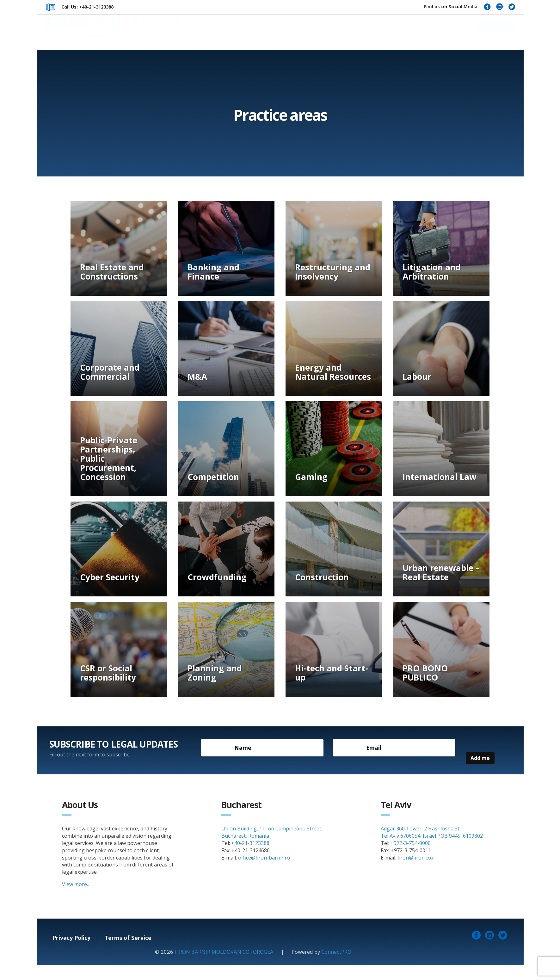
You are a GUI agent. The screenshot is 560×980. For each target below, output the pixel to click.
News (401, 32)
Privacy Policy (71, 953)
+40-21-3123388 (250, 858)
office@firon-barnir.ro (264, 872)
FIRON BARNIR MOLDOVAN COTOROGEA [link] (224, 967)
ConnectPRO (336, 967)
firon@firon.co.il (416, 872)
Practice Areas (443, 32)
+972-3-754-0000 (411, 858)
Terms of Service (128, 953)
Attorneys (360, 32)
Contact (495, 32)
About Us (319, 32)
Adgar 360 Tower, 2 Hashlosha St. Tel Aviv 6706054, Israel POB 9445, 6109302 (432, 847)
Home (283, 32)
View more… (76, 899)
